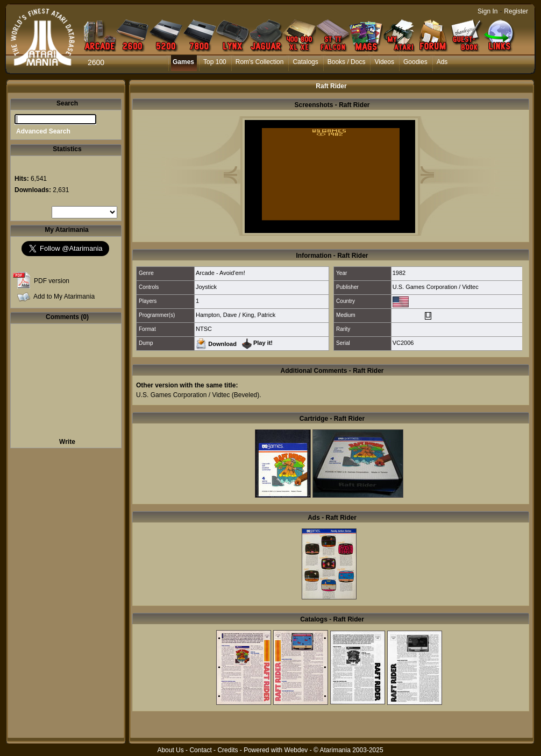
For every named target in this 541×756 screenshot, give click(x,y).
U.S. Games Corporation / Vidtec (436, 287)
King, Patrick (259, 315)
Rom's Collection (260, 62)
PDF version (52, 281)
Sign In (487, 11)
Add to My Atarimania (64, 296)
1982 (399, 273)
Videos (384, 62)
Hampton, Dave (216, 315)
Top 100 (215, 62)
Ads (442, 62)
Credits (227, 750)
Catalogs (305, 62)
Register (516, 11)
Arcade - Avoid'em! (220, 273)
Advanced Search (43, 131)
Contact (200, 750)
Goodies (415, 62)
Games (183, 62)
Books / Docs (347, 62)
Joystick (206, 287)
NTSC (204, 329)
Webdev (296, 750)
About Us (170, 750)
